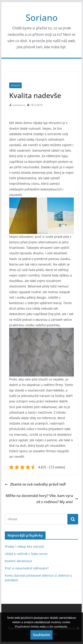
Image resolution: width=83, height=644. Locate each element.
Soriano (42, 17)
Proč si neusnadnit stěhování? (27, 568)
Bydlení (15, 85)
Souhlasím (41, 635)
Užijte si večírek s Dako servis (26, 554)
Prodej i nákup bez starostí (24, 546)
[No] (78, 628)
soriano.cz (19, 105)
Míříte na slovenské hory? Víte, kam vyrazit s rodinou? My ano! (42, 499)
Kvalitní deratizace (18, 561)
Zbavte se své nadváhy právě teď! (35, 484)
